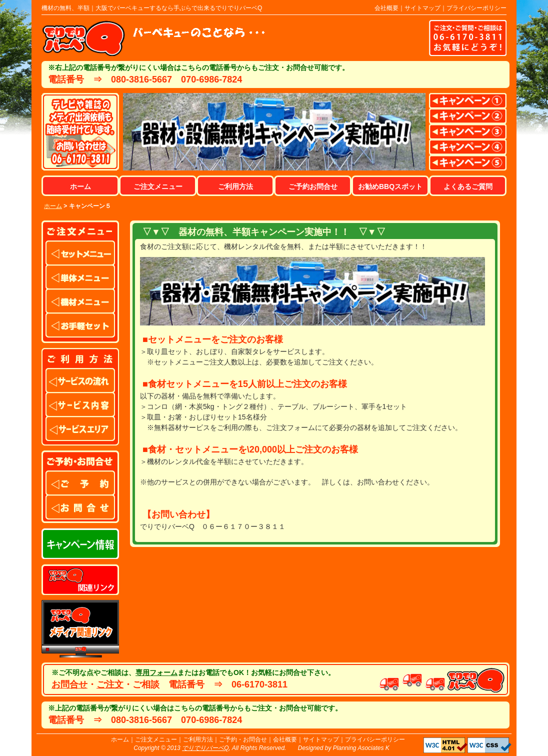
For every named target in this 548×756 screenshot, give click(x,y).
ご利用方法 (235, 186)
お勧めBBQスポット (390, 186)
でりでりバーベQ (205, 748)
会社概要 (386, 8)
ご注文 (110, 684)
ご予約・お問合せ (243, 739)
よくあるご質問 (468, 186)
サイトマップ (422, 8)
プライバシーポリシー (476, 8)
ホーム (80, 186)
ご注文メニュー (158, 186)
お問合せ (69, 684)
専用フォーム (156, 672)
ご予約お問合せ (313, 186)
